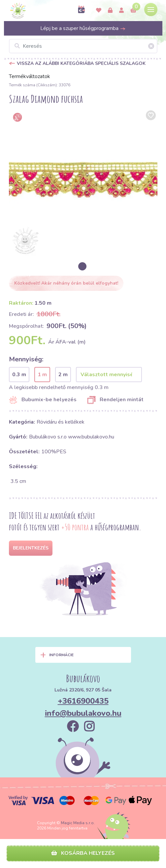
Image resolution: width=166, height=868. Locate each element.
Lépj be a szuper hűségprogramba (83, 28)
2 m (63, 375)
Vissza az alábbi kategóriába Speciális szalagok (81, 63)
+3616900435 (83, 701)
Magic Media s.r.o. (78, 823)
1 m (42, 375)
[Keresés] (83, 46)
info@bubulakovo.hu (83, 713)
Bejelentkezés (31, 548)
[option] (83, 183)
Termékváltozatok (30, 76)
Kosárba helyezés (83, 853)
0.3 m (19, 375)
